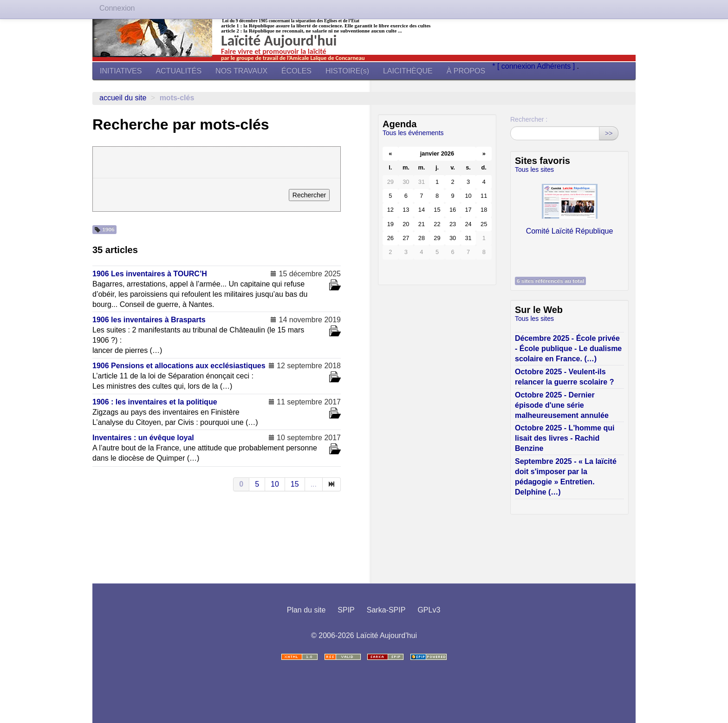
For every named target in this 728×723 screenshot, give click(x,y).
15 (295, 484)
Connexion (117, 8)
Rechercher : (529, 119)
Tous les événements (413, 133)
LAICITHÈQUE (408, 71)
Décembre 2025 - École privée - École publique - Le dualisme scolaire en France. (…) (568, 348)
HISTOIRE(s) (347, 71)
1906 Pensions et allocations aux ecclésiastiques (179, 366)
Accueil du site (123, 98)
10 (275, 484)
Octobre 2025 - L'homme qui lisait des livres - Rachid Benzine (565, 438)
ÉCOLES (296, 71)
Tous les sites (534, 169)
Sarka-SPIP (386, 610)
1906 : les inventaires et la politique (155, 402)
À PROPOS (466, 71)
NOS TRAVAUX (241, 71)
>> (609, 133)
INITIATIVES (121, 71)
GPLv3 (429, 610)
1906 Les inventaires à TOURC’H (150, 274)
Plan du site (306, 610)
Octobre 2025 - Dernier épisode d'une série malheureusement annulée (562, 405)
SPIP (346, 610)
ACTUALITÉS (179, 71)
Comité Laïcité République (570, 207)
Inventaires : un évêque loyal (143, 438)
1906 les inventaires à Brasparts (149, 320)
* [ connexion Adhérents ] (534, 66)
